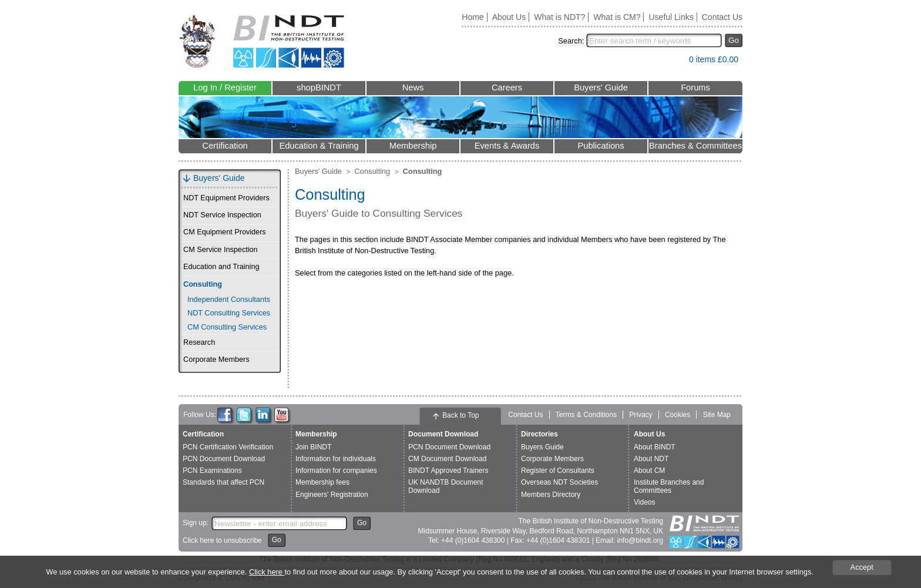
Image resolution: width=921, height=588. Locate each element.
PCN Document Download (224, 459)
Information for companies (336, 471)
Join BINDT (313, 447)
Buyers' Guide (601, 88)
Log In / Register (225, 88)
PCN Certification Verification (228, 447)
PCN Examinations (212, 471)
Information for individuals (336, 459)
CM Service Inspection (221, 250)
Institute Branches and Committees (669, 486)
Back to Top (460, 415)
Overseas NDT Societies (559, 482)
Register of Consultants (558, 471)
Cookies (678, 415)
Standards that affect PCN (223, 482)
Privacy (641, 415)
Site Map (717, 415)
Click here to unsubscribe (222, 540)
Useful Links (671, 17)
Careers (507, 88)
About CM (649, 471)
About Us (509, 17)
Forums (695, 88)
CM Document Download (447, 459)
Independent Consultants (229, 300)
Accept (862, 567)
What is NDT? (559, 17)
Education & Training (319, 146)
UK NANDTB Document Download (446, 486)
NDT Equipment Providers (226, 198)
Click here (267, 572)
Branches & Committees (695, 146)
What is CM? (617, 17)
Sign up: (196, 523)
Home (473, 17)
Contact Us (722, 17)
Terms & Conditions (586, 415)
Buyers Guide (542, 447)
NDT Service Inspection (222, 215)
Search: (571, 41)
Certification (225, 146)
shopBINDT (319, 88)
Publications (601, 146)
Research (199, 342)
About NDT (651, 459)
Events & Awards (507, 146)
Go (734, 40)
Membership (413, 146)
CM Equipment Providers (225, 232)
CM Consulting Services (227, 327)
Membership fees (322, 482)
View (674, 62)
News (413, 88)
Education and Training (221, 267)
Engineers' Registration (332, 495)
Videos (644, 502)
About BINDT (655, 447)
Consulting (203, 284)
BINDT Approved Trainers (448, 471)
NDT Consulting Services (229, 313)
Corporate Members (216, 359)
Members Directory (551, 495)
